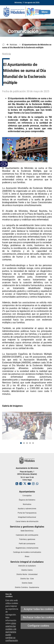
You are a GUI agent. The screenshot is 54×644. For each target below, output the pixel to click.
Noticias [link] (13, 45)
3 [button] (27, 443)
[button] (45, 12)
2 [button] (24, 443)
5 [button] (33, 443)
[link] (3, 164)
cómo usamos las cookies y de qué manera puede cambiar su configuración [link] (12, 632)
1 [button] (21, 443)
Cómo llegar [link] (27, 480)
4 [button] (30, 443)
